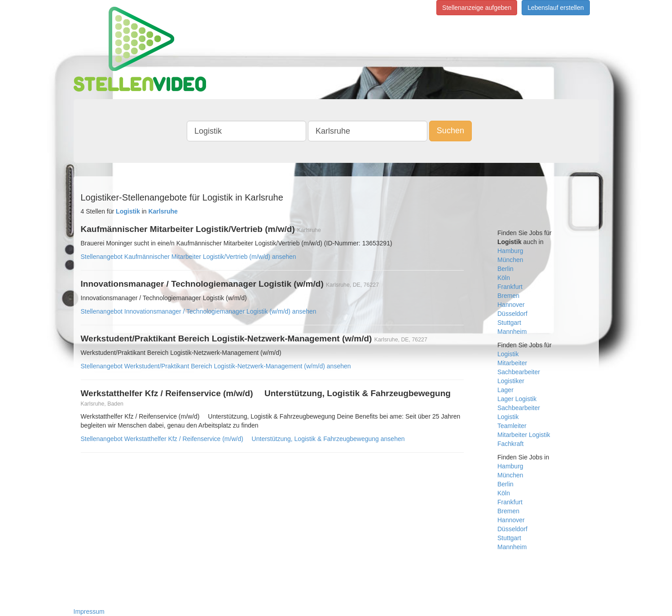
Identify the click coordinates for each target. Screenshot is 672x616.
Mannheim (512, 332)
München (510, 260)
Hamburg (510, 251)
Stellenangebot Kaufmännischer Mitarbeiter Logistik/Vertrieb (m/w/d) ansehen (189, 257)
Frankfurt (510, 287)
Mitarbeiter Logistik (524, 435)
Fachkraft (510, 444)
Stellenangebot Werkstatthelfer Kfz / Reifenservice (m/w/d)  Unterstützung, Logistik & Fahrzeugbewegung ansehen (243, 439)
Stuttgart (509, 323)
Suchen (450, 131)
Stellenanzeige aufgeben (477, 8)
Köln (504, 278)
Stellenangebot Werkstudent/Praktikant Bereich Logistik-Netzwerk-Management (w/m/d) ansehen (216, 366)
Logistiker (511, 381)
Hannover (511, 305)
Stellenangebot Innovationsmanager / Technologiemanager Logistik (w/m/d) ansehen (199, 311)
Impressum (89, 612)
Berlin (505, 269)
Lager (505, 390)
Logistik (508, 354)
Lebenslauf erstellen (556, 8)
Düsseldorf (512, 314)
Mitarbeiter (512, 363)
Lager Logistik (517, 399)
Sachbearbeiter (519, 372)
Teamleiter (512, 426)
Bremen (508, 296)
